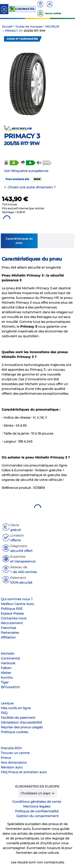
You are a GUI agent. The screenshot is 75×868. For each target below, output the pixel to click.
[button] (11, 163)
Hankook (8, 663)
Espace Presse (12, 613)
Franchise (8, 628)
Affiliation (8, 637)
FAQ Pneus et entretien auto (24, 772)
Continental (10, 658)
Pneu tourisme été (17, 179)
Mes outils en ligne (16, 708)
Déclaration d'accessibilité (21, 722)
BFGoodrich (10, 687)
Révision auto (12, 767)
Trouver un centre (15, 753)
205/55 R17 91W (22, 143)
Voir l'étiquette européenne (26, 171)
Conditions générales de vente (37, 802)
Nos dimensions (14, 763)
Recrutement (12, 623)
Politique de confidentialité (37, 811)
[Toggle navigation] (4, 9)
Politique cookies (14, 732)
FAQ (4, 713)
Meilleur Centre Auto (17, 604)
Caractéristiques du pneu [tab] (19, 241)
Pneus (6, 758)
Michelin (8, 654)
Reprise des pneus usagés (22, 727)
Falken (6, 668)
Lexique (7, 703)
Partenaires (10, 633)
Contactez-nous (14, 618)
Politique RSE (12, 609)
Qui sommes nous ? (17, 599)
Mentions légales (37, 806)
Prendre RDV (11, 748)
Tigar (5, 682)
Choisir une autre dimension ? (31, 187)
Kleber (6, 673)
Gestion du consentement (37, 816)
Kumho (7, 678)
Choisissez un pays (36, 793)
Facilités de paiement (18, 718)
